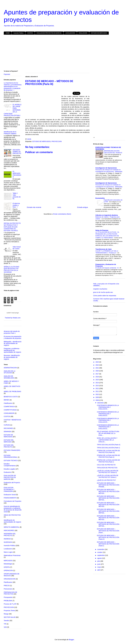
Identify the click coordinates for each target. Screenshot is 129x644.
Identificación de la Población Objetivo (10, 133)
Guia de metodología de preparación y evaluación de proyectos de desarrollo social (13, 509)
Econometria (100, 198)
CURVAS (7, 425)
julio (99, 561)
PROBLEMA (8, 601)
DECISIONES (8, 428)
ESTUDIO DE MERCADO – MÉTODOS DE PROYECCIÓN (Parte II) (108, 537)
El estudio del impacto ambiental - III (107, 268)
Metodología (8, 564)
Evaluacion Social (10, 495)
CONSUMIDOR (9, 413)
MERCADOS (8, 561)
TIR (5, 624)
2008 (97, 400)
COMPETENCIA (9, 407)
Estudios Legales (10, 469)
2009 (97, 397)
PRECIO (7, 586)
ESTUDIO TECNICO (11, 460)
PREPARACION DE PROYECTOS (10, 593)
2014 (97, 383)
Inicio (59, 207)
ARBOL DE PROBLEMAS (12, 391)
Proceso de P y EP (10, 604)
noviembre (101, 549)
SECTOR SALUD (10, 617)
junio (99, 564)
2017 (97, 374)
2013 (97, 386)
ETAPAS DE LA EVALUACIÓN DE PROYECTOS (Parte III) (108, 451)
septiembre (101, 555)
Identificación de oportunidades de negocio (12, 521)
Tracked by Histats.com (13, 318)
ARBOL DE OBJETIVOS (12, 386)
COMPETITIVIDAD (10, 410)
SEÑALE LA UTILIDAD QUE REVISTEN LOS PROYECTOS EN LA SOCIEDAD (11, 269)
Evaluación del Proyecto (12, 483)
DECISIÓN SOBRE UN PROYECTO (17, 152)
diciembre (101, 403)
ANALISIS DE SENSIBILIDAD (9, 377)
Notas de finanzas (102, 230)
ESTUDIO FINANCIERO (12, 450)
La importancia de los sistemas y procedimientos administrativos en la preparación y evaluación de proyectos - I (13, 86)
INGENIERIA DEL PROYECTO (10, 535)
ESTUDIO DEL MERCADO (9, 441)
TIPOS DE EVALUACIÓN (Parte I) (108, 448)
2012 (97, 388)
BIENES (7, 400)
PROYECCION (57, 141)
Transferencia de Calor (104, 249)
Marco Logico (8, 552)
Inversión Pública (18, 33)
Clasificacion (8, 403)
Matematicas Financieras (12, 555)
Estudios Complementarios (10, 465)
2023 (97, 362)
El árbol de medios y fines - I (16, 205)
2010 (97, 394)
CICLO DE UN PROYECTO (106, 465)
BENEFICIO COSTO (11, 397)
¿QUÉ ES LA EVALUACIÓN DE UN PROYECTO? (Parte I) (108, 476)
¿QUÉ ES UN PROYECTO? (106, 480)
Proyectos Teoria (9, 611)
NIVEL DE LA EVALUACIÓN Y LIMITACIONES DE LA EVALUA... (107, 440)
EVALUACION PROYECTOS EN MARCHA (49, 33)
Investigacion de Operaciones (106, 168)
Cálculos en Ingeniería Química (107, 215)
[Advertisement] (64, 53)
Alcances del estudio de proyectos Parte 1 (12, 332)
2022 (97, 365)
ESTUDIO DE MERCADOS (99, 33)
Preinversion (8, 589)
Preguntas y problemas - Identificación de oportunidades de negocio (12, 350)
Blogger (71, 640)
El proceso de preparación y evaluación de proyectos (13, 337)
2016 (97, 377)
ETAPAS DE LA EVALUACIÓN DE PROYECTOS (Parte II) (108, 456)
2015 (97, 380)
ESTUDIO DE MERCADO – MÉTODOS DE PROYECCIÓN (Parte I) (108, 544)
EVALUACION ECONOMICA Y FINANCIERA (9, 489)
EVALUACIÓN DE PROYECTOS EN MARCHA (10, 477)
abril (99, 570)
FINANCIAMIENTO (10, 498)
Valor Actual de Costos (17, 248)
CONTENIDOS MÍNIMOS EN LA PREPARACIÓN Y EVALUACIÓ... (108, 407)
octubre (100, 552)
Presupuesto (8, 597)
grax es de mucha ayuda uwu (103, 292)
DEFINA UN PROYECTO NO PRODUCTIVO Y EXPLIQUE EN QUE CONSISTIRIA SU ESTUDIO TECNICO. (12, 227)
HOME (8, 33)
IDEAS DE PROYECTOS (12, 515)
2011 (97, 391)
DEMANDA (8, 432)
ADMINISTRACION (10, 368)
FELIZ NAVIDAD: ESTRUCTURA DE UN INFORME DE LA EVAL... (108, 433)
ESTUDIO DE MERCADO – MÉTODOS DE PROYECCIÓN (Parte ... (108, 531)
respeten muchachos (100, 289)
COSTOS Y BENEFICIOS (12, 420)
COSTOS (30, 33)
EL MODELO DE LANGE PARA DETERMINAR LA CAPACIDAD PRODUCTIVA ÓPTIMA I (13, 110)
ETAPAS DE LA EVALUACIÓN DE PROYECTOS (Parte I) (108, 461)
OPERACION (8, 570)
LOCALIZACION (70, 33)
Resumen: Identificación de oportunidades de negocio (12, 357)
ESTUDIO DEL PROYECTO (9, 446)
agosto (100, 558)
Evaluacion (7, 472)
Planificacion (8, 582)
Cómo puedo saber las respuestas (105, 296)
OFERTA (7, 567)
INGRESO (7, 539)
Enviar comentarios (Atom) (62, 214)
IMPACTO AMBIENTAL (12, 527)
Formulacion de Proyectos (13, 501)
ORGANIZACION (10, 579)
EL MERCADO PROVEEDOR (17, 174)
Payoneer (7, 74)
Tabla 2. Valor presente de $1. (17, 196)
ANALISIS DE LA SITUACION (10, 372)
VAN (5, 627)
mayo (99, 567)
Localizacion (8, 549)
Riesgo (6, 614)
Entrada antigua (83, 207)
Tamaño (6, 621)
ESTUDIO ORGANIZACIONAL (10, 456)
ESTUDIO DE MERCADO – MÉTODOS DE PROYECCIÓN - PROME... (109, 485)
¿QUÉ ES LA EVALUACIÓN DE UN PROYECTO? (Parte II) (108, 472)
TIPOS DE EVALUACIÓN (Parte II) (109, 445)
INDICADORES (9, 530)
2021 (97, 368)
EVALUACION (83, 33)
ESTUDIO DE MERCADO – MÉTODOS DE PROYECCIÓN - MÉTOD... (109, 491)
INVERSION (8, 542)
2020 (97, 371)
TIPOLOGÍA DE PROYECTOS (107, 468)
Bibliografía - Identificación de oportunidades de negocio (13, 343)
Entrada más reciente (34, 207)
